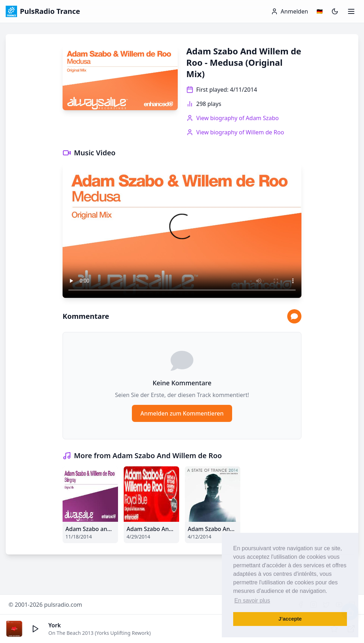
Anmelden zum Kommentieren (182, 413)
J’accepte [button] (290, 619)
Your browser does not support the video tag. (182, 231)
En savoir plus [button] (252, 601)
